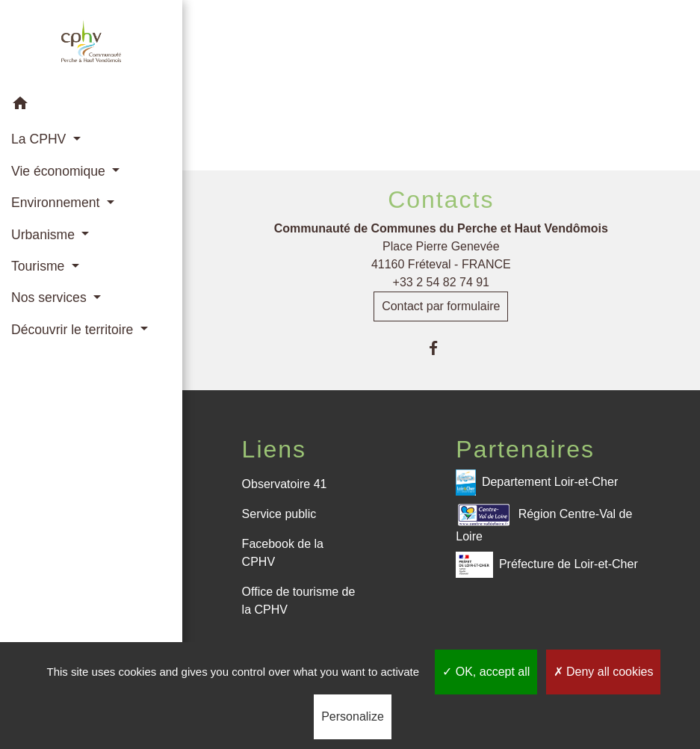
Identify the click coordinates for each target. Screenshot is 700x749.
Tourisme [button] (40, 266)
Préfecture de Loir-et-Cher (546, 565)
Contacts (441, 200)
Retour (441, 103)
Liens (275, 449)
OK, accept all (486, 672)
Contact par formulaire (441, 306)
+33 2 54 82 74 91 (441, 282)
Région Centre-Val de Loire (544, 522)
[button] (91, 106)
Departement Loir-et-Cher (537, 483)
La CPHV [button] (40, 139)
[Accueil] (91, 44)
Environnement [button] (57, 203)
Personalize (353, 716)
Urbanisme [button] (45, 235)
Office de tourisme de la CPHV (299, 601)
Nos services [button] (51, 298)
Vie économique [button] (60, 171)
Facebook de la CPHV (283, 553)
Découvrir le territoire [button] (74, 330)
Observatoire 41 (285, 484)
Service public (279, 514)
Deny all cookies (604, 672)
